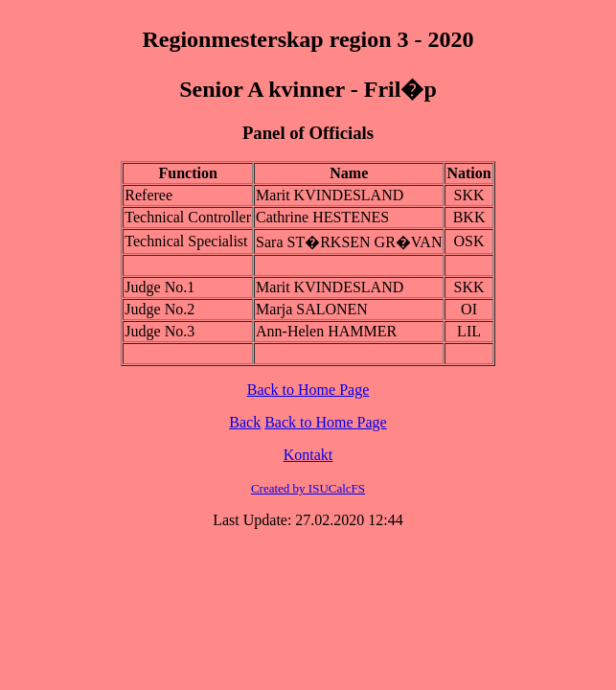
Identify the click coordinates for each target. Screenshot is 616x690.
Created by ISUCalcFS (308, 488)
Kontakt (308, 455)
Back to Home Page (308, 390)
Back (245, 422)
